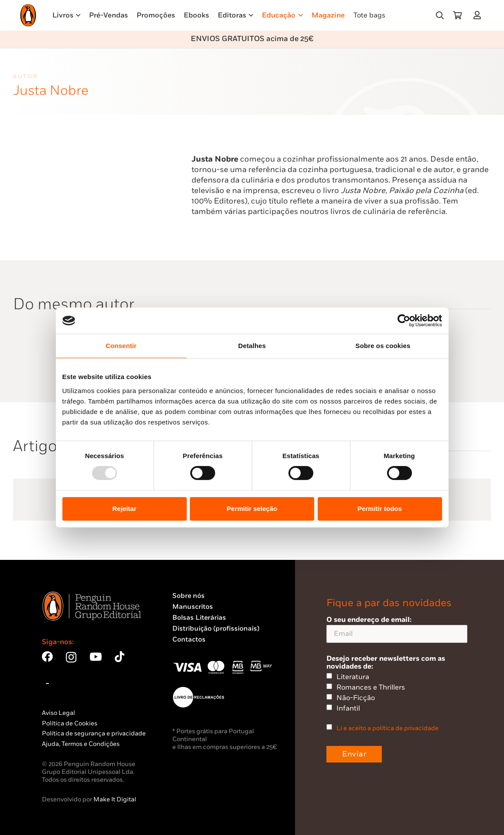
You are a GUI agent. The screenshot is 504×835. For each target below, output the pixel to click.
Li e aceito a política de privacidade (387, 728)
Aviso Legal (58, 713)
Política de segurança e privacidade (94, 733)
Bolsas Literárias (199, 618)
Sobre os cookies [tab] (383, 346)
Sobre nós (189, 596)
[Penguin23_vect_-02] (199, 697)
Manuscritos (193, 607)
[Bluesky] (48, 682)
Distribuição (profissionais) (216, 629)
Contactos (189, 640)
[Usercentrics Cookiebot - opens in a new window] (404, 321)
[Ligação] (479, 15)
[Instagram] (71, 657)
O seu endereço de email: (397, 629)
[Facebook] (47, 657)
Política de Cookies (70, 723)
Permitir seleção (252, 509)
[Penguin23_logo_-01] (28, 15)
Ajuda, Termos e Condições (81, 744)
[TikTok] (120, 657)
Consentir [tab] (121, 346)
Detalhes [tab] (252, 346)
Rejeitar (124, 509)
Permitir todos (380, 509)
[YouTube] (96, 657)
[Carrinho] (457, 15)
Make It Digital (115, 799)
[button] (440, 15)
